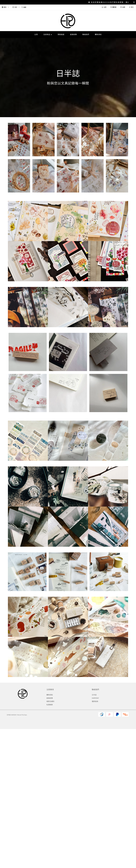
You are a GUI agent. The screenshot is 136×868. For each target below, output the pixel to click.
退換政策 (50, 698)
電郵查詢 (95, 701)
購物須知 (50, 695)
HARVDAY (95, 698)
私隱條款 (50, 705)
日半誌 (94, 695)
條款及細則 (50, 701)
